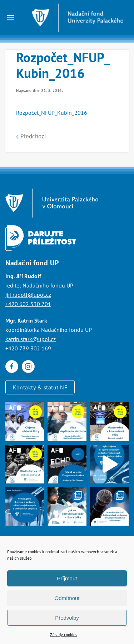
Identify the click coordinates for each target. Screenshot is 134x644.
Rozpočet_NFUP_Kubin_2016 (52, 113)
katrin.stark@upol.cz (31, 339)
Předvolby (67, 618)
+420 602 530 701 (28, 304)
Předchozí (31, 136)
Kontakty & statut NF (40, 387)
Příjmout (67, 578)
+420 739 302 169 (28, 348)
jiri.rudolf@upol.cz (28, 295)
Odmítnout (67, 598)
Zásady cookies (64, 635)
